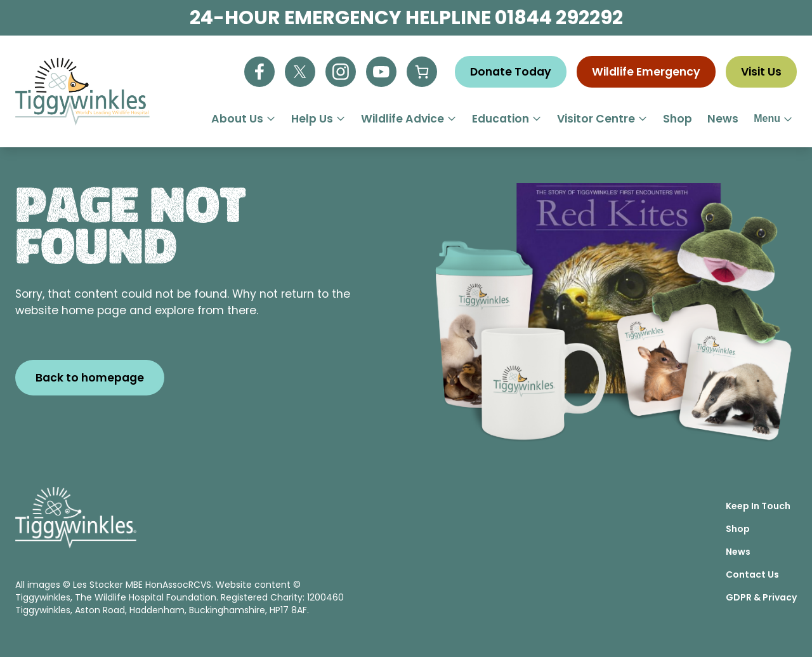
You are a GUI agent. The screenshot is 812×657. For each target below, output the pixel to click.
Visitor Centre (602, 119)
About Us (244, 119)
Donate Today (511, 72)
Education (507, 119)
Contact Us (752, 574)
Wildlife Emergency (646, 72)
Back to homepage (90, 378)
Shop (678, 119)
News (723, 119)
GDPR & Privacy (761, 597)
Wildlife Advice (409, 119)
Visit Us (761, 72)
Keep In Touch (758, 506)
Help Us (318, 119)
